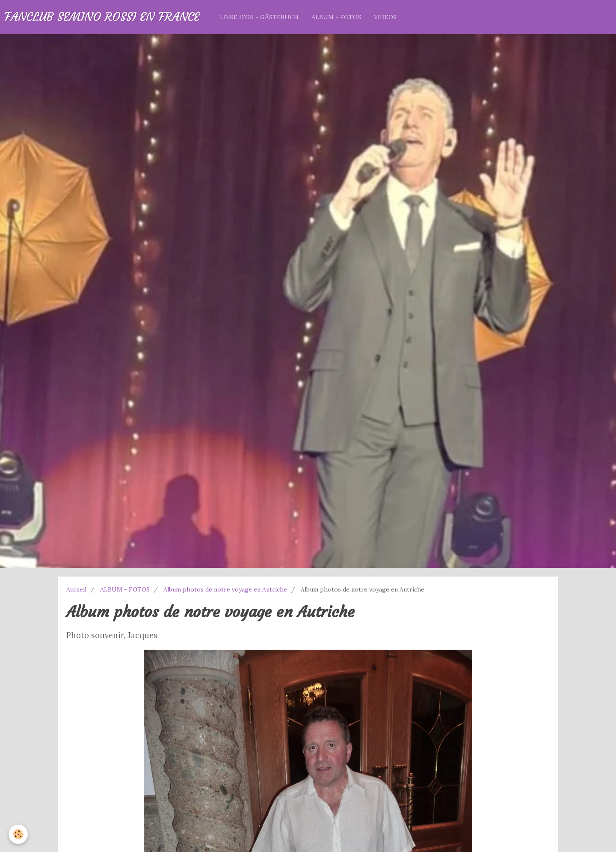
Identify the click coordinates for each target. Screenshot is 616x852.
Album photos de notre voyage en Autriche (225, 589)
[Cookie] (18, 834)
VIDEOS (385, 17)
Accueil (76, 589)
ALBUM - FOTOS (336, 17)
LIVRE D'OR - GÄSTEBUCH (259, 17)
